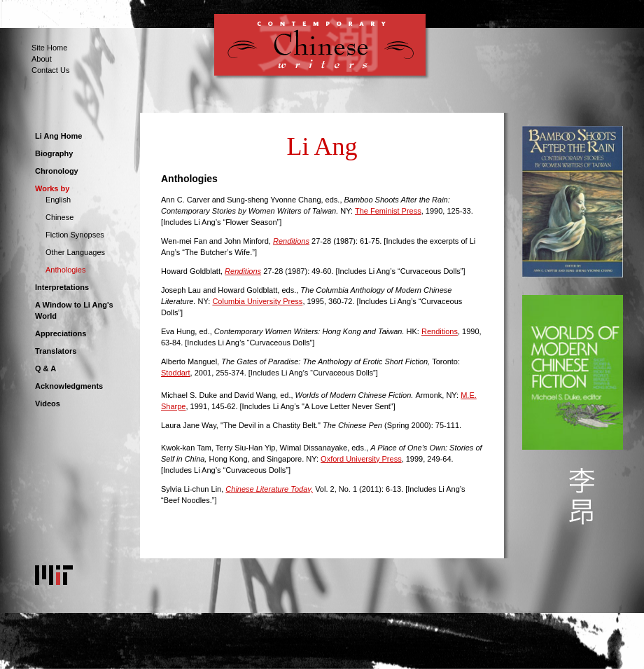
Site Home (49, 48)
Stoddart (176, 373)
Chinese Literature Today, (269, 489)
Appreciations (61, 333)
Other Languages (75, 252)
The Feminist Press (388, 211)
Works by (52, 188)
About (42, 59)
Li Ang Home (58, 136)
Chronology (57, 171)
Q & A (45, 368)
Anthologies (66, 270)
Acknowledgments (69, 386)
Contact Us (50, 70)
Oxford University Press (361, 459)
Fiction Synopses (75, 235)
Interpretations (62, 287)
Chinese (59, 217)
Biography (54, 153)
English (58, 200)
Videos (48, 404)
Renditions (440, 331)
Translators (56, 351)
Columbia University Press (257, 301)
